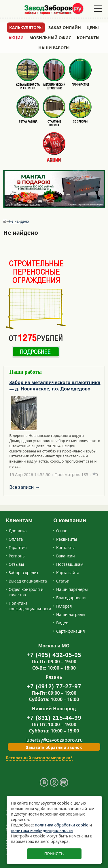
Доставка (18, 531)
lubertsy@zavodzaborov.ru (54, 740)
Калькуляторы (26, 28)
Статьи (63, 581)
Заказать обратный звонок (54, 747)
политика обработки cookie (62, 825)
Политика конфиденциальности (30, 606)
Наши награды (71, 614)
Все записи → (24, 487)
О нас (62, 531)
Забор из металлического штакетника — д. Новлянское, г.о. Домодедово (55, 386)
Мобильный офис (50, 38)
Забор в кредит (23, 573)
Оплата (16, 539)
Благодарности (71, 598)
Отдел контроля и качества (26, 592)
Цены (93, 28)
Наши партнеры (72, 589)
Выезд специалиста (28, 581)
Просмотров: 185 (71, 475)
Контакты (88, 38)
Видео (62, 623)
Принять (54, 854)
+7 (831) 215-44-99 (54, 718)
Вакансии (66, 556)
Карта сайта (68, 573)
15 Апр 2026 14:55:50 (30, 475)
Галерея (64, 606)
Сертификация (71, 631)
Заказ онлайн (65, 28)
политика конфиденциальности (42, 830)
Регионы (17, 556)
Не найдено (19, 221)
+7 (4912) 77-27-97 (54, 686)
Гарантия (18, 547)
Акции (16, 38)
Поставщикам (70, 564)
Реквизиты (67, 539)
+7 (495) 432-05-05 (54, 655)
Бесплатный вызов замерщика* (39, 758)
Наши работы (54, 48)
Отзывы (16, 564)
